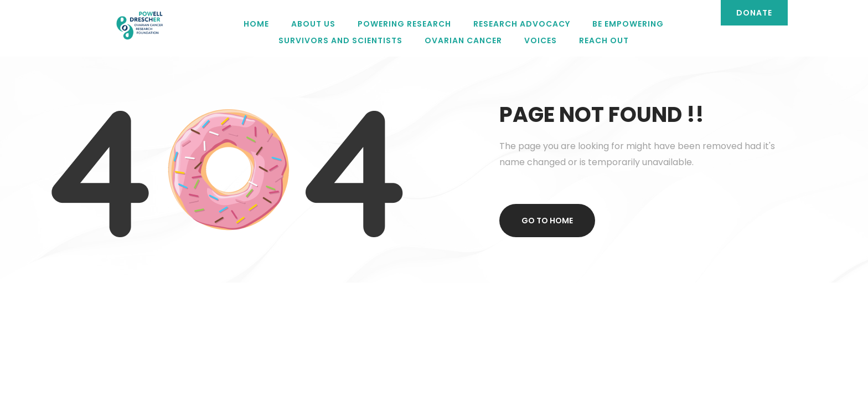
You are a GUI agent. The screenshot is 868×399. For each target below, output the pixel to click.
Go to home (547, 221)
